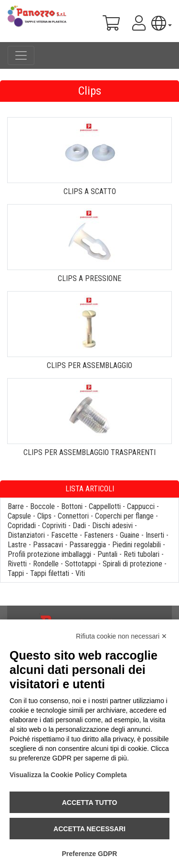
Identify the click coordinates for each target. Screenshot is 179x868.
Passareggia (88, 545)
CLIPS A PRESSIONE (89, 278)
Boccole (42, 506)
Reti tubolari (142, 554)
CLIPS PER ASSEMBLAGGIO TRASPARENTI (89, 452)
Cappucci (141, 506)
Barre (16, 506)
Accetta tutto (90, 803)
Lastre (17, 545)
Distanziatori (26, 535)
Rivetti (17, 564)
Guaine (130, 535)
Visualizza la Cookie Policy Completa (68, 775)
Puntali (107, 554)
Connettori (73, 516)
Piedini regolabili (137, 545)
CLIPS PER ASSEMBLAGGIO (89, 365)
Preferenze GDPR (90, 854)
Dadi (79, 526)
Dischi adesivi (112, 526)
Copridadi (22, 526)
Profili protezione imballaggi (49, 554)
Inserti (155, 535)
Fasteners (99, 535)
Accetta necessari (89, 829)
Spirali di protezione (132, 564)
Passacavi (48, 545)
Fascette (64, 535)
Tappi (16, 573)
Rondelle (46, 564)
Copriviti (54, 526)
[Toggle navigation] (21, 55)
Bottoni (72, 506)
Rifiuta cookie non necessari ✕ (121, 636)
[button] (162, 23)
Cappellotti (105, 506)
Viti (80, 573)
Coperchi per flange (124, 516)
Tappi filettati (50, 573)
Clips (44, 516)
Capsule (19, 516)
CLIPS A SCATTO (90, 191)
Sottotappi (81, 564)
